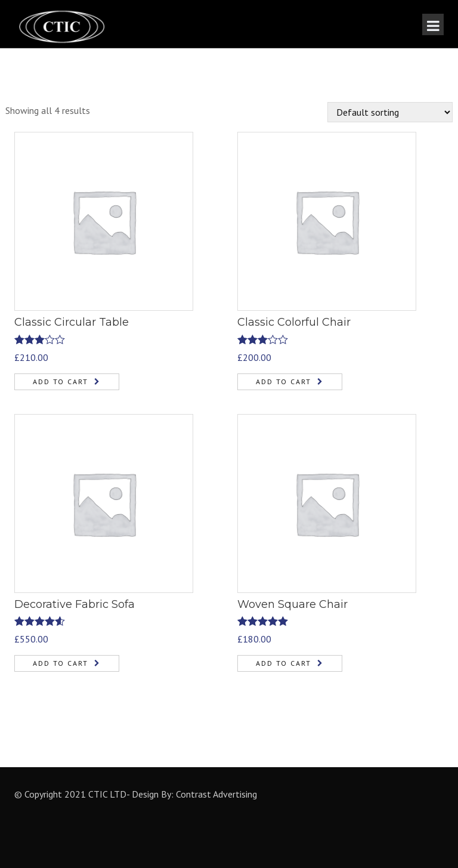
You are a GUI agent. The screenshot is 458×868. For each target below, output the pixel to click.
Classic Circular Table (72, 322)
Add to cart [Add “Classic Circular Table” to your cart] (61, 382)
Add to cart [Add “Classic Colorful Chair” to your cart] (284, 382)
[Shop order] (390, 112)
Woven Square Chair (293, 604)
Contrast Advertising (216, 794)
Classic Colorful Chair (294, 322)
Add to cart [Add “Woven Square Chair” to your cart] (284, 663)
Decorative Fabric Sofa (75, 604)
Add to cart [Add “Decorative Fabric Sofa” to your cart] (61, 663)
